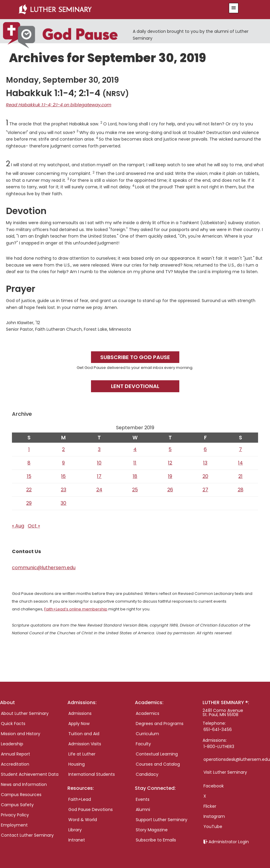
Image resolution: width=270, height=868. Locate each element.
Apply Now (79, 723)
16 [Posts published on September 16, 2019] (63, 476)
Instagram (214, 816)
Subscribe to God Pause (135, 357)
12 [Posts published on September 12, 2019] (170, 462)
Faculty (143, 743)
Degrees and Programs (160, 723)
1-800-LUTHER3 (219, 746)
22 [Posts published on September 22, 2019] (29, 489)
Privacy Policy (15, 814)
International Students (92, 774)
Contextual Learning (157, 753)
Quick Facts (13, 723)
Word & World (83, 819)
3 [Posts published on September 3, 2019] (99, 449)
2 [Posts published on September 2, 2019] (63, 449)
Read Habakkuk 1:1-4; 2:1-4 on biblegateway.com (56, 104)
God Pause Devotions (91, 809)
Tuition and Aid (84, 733)
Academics (148, 713)
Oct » (34, 525)
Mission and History (21, 733)
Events (143, 798)
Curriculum (147, 733)
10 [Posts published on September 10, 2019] (99, 462)
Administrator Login (229, 841)
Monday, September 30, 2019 (62, 79)
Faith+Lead (80, 798)
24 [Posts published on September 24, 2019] (99, 489)
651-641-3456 (218, 729)
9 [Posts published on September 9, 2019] (63, 462)
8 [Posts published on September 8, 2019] (29, 462)
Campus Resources (21, 794)
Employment (14, 824)
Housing (77, 764)
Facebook (214, 785)
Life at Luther (82, 753)
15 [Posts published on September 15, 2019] (29, 476)
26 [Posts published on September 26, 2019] (170, 489)
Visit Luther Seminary (225, 772)
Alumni (143, 809)
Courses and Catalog (158, 764)
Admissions (80, 713)
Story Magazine (152, 829)
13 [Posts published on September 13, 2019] (205, 462)
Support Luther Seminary (162, 819)
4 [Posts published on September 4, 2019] (135, 449)
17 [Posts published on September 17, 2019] (99, 476)
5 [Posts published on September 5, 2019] (170, 449)
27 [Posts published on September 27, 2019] (205, 489)
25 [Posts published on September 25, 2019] (135, 489)
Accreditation (15, 764)
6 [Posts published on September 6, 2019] (205, 449)
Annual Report (16, 753)
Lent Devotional (135, 385)
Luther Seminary (114, 10)
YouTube (213, 826)
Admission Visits (85, 743)
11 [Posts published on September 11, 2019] (135, 462)
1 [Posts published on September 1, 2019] (29, 449)
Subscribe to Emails (156, 839)
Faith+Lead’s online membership (76, 608)
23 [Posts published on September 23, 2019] (64, 489)
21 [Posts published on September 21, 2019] (240, 476)
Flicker (210, 806)
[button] (234, 8)
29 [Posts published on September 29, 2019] (29, 503)
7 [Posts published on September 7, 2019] (240, 449)
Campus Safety (17, 804)
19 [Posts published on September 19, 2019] (170, 476)
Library (75, 829)
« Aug (18, 525)
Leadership (12, 743)
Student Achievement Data (30, 774)
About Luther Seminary (25, 713)
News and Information (24, 784)
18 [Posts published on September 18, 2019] (135, 476)
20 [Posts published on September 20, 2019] (205, 476)
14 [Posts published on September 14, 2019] (240, 462)
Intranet (77, 839)
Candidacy (147, 774)
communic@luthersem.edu (44, 567)
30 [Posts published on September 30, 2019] (63, 503)
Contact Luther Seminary (27, 835)
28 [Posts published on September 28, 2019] (241, 489)
